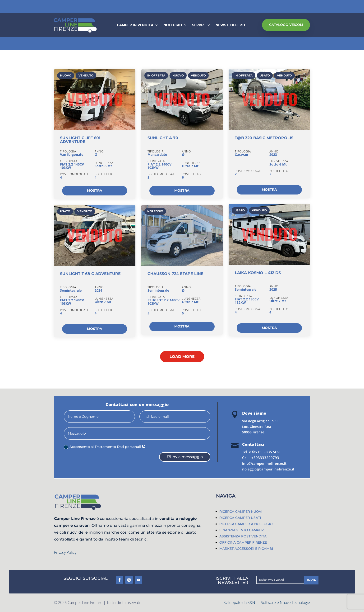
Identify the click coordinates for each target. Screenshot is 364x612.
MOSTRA (95, 190)
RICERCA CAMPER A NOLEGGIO (246, 524)
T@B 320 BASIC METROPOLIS (264, 138)
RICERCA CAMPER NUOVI (241, 512)
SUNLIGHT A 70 (163, 138)
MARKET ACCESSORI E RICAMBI (246, 549)
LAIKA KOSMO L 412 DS (258, 273)
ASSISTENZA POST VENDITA (243, 536)
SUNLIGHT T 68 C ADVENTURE (90, 274)
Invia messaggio (187, 457)
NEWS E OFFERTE (231, 25)
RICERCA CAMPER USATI (240, 518)
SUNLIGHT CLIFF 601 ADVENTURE (80, 140)
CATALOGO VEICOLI (286, 25)
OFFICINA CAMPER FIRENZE (243, 542)
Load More (182, 357)
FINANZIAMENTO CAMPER (242, 530)
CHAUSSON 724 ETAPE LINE (175, 274)
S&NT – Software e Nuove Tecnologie (279, 603)
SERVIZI (199, 25)
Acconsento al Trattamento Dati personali (105, 447)
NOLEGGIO (173, 25)
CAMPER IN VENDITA (135, 25)
